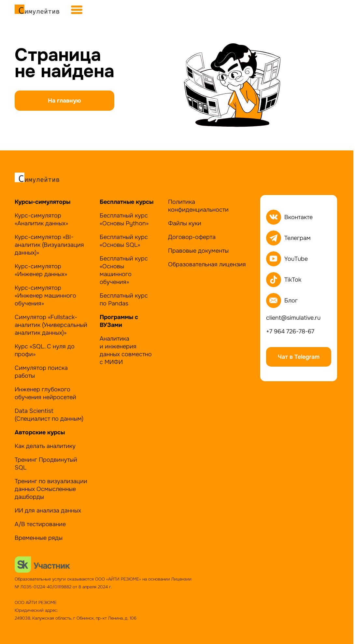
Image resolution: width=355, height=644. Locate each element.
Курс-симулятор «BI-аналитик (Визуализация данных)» (49, 245)
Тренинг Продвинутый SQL (46, 464)
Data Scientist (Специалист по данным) (49, 415)
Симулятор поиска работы (41, 372)
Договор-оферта (192, 237)
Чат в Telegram (299, 357)
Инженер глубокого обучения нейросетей (45, 393)
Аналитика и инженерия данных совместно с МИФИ (126, 350)
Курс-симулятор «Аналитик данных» (41, 219)
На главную (64, 101)
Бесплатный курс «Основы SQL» (124, 241)
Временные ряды (39, 538)
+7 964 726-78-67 (290, 331)
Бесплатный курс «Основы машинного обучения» (124, 270)
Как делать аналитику (45, 446)
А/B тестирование (40, 524)
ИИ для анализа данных (48, 511)
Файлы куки (185, 223)
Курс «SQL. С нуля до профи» (45, 350)
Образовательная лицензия (207, 264)
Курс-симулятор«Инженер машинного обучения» (45, 296)
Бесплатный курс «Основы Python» (124, 219)
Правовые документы (198, 251)
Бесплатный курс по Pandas (124, 300)
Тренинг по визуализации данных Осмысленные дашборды (51, 489)
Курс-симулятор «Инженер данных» (41, 270)
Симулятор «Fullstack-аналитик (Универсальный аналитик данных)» (51, 325)
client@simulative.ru (293, 318)
